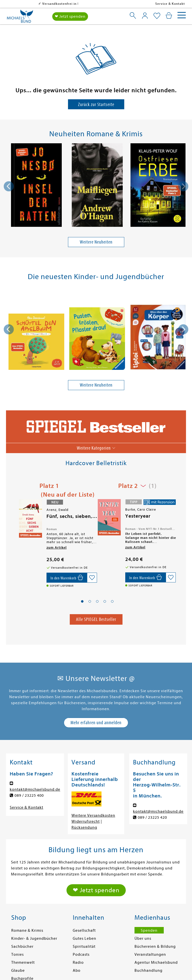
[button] (82, 602)
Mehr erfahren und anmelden (96, 723)
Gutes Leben (84, 938)
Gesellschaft (84, 930)
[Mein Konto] (145, 16)
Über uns (143, 938)
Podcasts (81, 954)
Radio (78, 962)
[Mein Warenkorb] (169, 16)
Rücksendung (84, 827)
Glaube (18, 970)
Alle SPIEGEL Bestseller (96, 619)
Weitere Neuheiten (96, 242)
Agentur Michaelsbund (156, 962)
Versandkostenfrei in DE (30, 4)
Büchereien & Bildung (155, 946)
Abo (77, 970)
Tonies (17, 954)
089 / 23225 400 (29, 795)
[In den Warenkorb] (67, 578)
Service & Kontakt (170, 4)
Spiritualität (84, 946)
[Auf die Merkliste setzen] (92, 578)
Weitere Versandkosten (93, 815)
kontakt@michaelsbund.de (35, 789)
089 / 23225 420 (152, 817)
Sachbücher (22, 946)
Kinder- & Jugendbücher (34, 938)
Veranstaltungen (150, 954)
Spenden (149, 930)
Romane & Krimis (27, 930)
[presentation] (9, 186)
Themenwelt (23, 962)
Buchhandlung (148, 970)
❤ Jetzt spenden (70, 17)
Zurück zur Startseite (96, 104)
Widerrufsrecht (86, 821)
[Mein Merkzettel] (157, 16)
